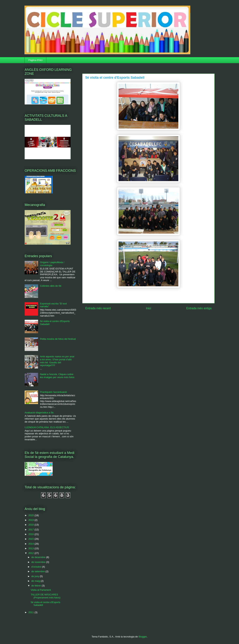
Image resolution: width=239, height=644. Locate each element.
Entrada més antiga (199, 308)
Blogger (143, 637)
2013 (31, 548)
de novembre (39, 562)
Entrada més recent (98, 308)
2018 (31, 525)
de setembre (38, 571)
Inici (149, 308)
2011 (31, 612)
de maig (36, 581)
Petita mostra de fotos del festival (58, 339)
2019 (31, 520)
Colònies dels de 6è (51, 286)
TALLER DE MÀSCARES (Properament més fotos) (45, 596)
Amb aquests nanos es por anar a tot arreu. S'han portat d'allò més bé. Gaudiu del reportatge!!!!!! (57, 361)
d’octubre (37, 567)
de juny (36, 576)
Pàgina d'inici (35, 60)
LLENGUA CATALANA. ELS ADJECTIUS (47, 427)
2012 (31, 553)
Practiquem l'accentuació (53, 392)
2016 (31, 534)
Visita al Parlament (41, 590)
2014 (31, 544)
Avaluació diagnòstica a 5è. (39, 413)
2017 (31, 530)
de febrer (37, 586)
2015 (31, 539)
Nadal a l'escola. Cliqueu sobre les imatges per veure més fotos (57, 376)
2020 (31, 515)
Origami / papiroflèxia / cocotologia (52, 264)
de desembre (39, 557)
